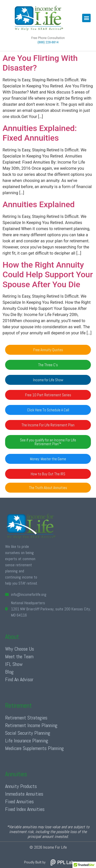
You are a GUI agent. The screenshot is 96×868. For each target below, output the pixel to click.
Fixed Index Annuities (25, 809)
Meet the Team (19, 656)
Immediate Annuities (24, 794)
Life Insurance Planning (27, 741)
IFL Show (14, 664)
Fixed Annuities (19, 801)
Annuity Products (21, 786)
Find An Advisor (19, 679)
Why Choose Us (20, 649)
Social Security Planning (28, 733)
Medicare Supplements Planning (34, 748)
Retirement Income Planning (31, 725)
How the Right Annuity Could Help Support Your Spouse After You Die (48, 275)
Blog (9, 672)
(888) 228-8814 (48, 42)
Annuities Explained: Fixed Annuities (40, 133)
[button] (86, 18)
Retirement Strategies (26, 718)
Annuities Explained (39, 204)
